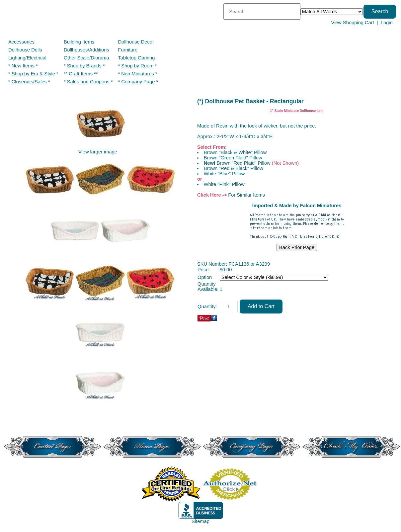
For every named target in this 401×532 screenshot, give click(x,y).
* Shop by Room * (138, 66)
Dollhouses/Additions (86, 50)
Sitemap (200, 521)
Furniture (128, 50)
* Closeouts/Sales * (29, 82)
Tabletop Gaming (137, 58)
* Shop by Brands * (84, 66)
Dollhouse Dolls (25, 50)
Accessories (21, 42)
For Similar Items (246, 195)
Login (387, 23)
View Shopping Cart (352, 23)
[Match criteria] (332, 12)
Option (205, 277)
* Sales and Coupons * (88, 82)
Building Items (79, 42)
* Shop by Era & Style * (33, 74)
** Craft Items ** (81, 74)
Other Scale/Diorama (86, 58)
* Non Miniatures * (138, 74)
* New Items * (23, 66)
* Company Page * (138, 82)
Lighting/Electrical (28, 58)
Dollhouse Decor (136, 42)
